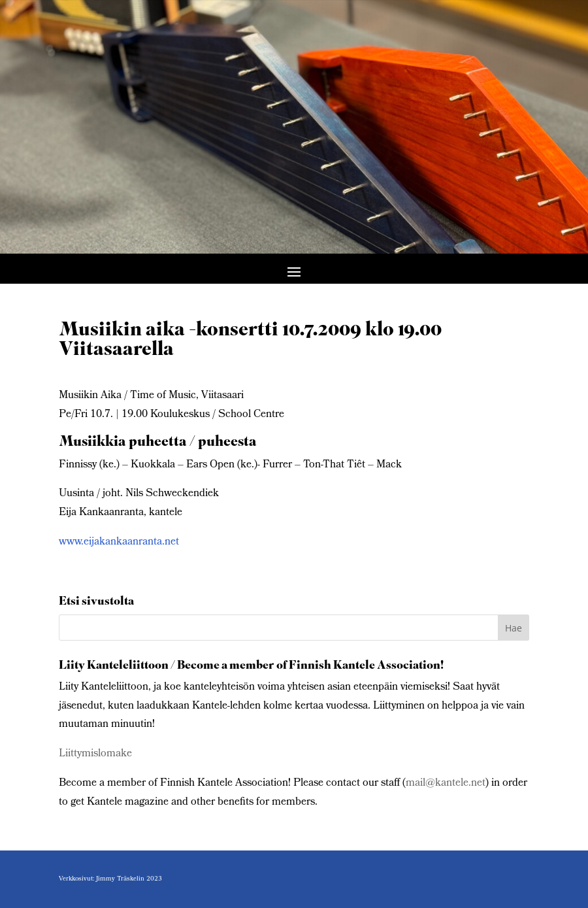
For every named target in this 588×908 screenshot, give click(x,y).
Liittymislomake (95, 754)
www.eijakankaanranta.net (119, 542)
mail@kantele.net (446, 783)
